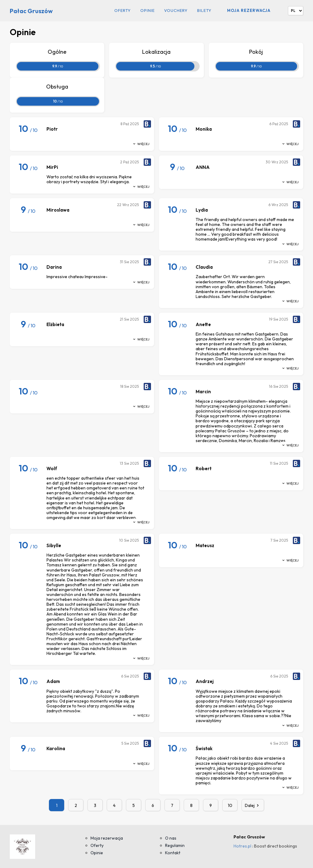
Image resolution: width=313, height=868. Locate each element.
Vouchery (176, 11)
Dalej (253, 805)
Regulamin (175, 845)
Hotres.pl (242, 846)
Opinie (147, 11)
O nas (171, 838)
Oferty (123, 11)
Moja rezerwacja (249, 10)
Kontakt (173, 853)
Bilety (204, 11)
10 (230, 805)
